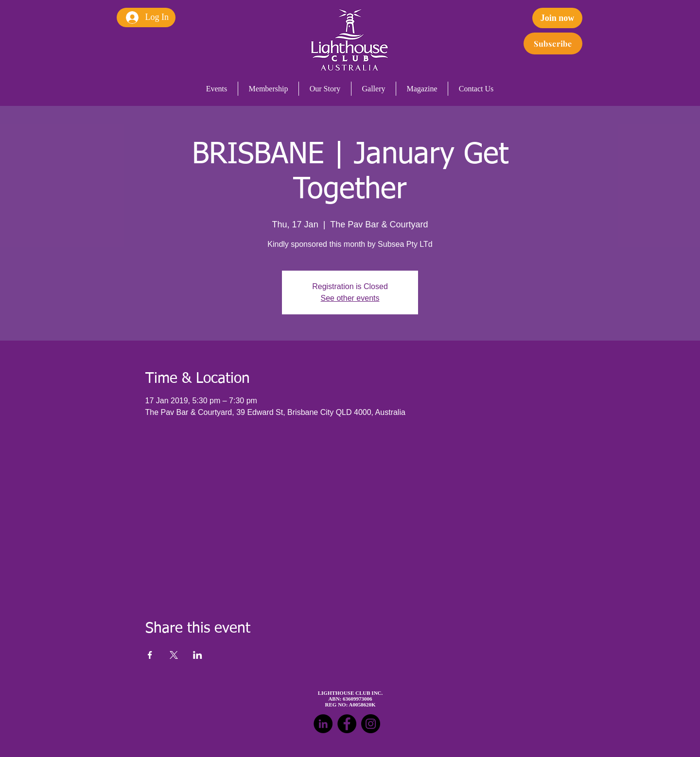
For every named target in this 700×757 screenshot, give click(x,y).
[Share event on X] (174, 655)
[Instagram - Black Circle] (371, 724)
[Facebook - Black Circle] (347, 724)
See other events (350, 298)
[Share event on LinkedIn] (198, 655)
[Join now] (557, 18)
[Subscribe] (553, 43)
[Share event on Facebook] (150, 655)
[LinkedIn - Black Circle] (323, 724)
